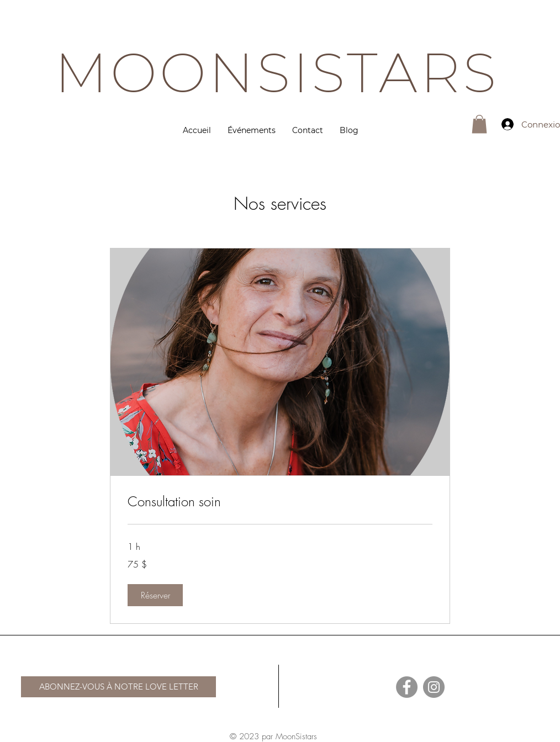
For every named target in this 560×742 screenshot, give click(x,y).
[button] (479, 124)
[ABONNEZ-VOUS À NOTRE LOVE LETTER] (118, 687)
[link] (280, 502)
